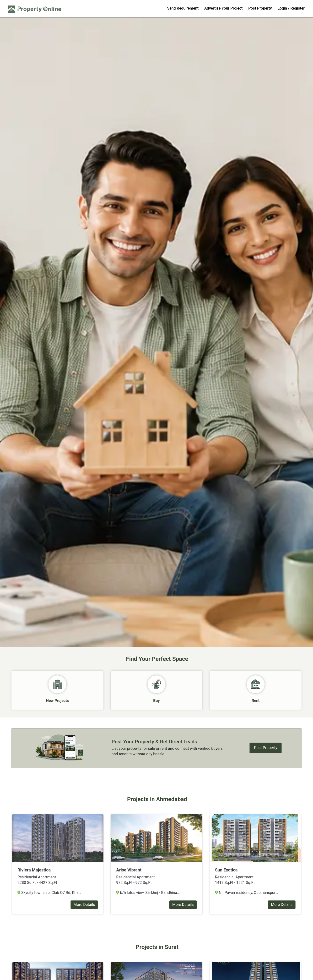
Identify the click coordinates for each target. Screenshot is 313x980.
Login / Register (291, 8)
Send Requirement (183, 8)
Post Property (260, 8)
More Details (84, 905)
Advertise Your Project (223, 8)
